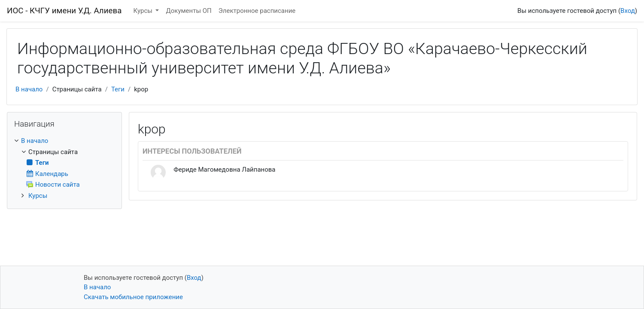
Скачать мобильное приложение (133, 297)
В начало (29, 89)
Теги (118, 89)
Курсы (144, 11)
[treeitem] (64, 141)
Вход (628, 11)
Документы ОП (188, 11)
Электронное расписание (257, 11)
